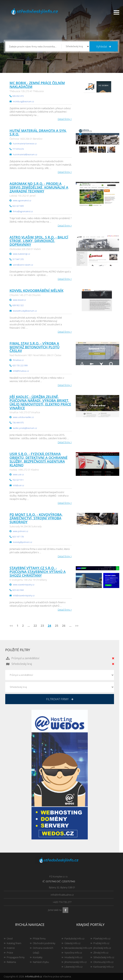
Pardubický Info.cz (74, 938)
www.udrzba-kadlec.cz (23, 417)
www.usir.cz (18, 474)
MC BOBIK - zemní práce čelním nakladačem (37, 85)
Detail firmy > (65, 119)
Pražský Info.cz (101, 943)
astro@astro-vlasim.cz (23, 265)
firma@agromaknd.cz (23, 211)
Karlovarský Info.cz (103, 967)
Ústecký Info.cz (72, 943)
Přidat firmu (39, 938)
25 (57, 626)
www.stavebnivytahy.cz (24, 585)
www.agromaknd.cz (22, 200)
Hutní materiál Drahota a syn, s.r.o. (38, 132)
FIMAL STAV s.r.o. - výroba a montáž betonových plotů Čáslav (34, 347)
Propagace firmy (16, 957)
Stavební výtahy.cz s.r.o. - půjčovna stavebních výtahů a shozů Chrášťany (38, 572)
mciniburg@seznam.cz (23, 101)
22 (35, 626)
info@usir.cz (18, 485)
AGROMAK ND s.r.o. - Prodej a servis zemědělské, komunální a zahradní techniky (39, 187)
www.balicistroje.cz (21, 254)
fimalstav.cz (18, 360)
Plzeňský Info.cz (102, 938)
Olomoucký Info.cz (103, 962)
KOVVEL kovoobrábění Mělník (36, 291)
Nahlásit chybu (41, 962)
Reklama (11, 962)
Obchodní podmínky (44, 943)
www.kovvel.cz (19, 300)
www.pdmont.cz (21, 531)
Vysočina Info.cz (73, 953)
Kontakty (38, 957)
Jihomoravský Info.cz (76, 962)
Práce (10, 953)
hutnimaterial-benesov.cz (25, 143)
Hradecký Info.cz (73, 957)
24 (49, 626)
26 (64, 626)
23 (42, 626)
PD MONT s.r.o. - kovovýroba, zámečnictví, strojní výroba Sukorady (36, 518)
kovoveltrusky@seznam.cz (25, 311)
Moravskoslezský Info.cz (77, 948)
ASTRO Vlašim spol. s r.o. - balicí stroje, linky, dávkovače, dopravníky (39, 241)
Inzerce (11, 948)
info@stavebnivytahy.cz (24, 595)
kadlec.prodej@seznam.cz (25, 428)
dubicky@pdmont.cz (22, 542)
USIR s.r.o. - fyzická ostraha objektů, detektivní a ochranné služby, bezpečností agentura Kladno (39, 459)
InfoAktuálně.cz (33, 976)
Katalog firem (14, 943)
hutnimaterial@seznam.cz (25, 154)
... (29, 626)
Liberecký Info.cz (73, 967)
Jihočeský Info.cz (102, 948)
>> (77, 626)
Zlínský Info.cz (101, 953)
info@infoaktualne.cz (62, 895)
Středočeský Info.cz (104, 957)
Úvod (10, 938)
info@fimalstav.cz (21, 371)
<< (11, 626)
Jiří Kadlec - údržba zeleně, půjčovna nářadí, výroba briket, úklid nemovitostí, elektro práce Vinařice (40, 402)
